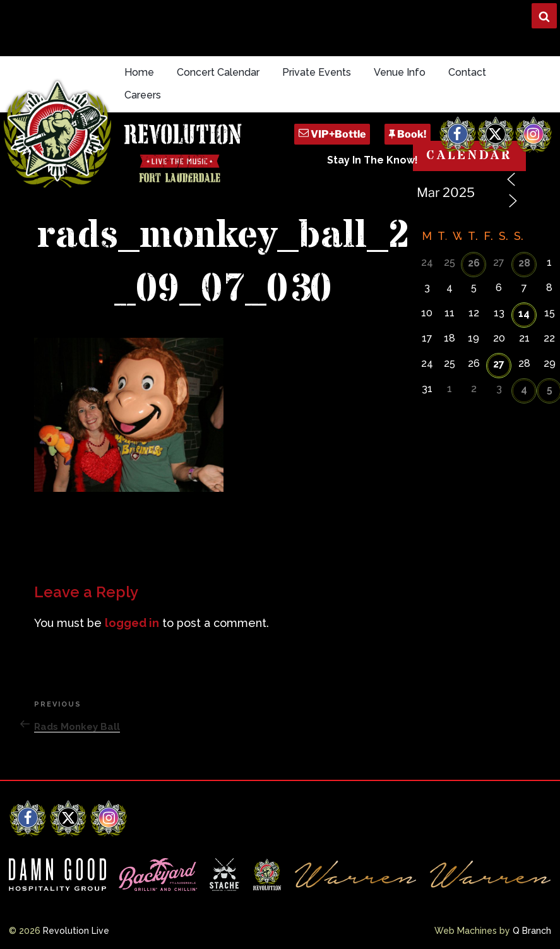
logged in (132, 623)
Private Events (317, 72)
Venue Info (400, 72)
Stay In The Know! (372, 160)
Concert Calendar (218, 72)
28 (524, 263)
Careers (143, 95)
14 (524, 313)
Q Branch (532, 931)
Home (139, 72)
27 (499, 364)
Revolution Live (76, 931)
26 (474, 263)
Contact (467, 72)
